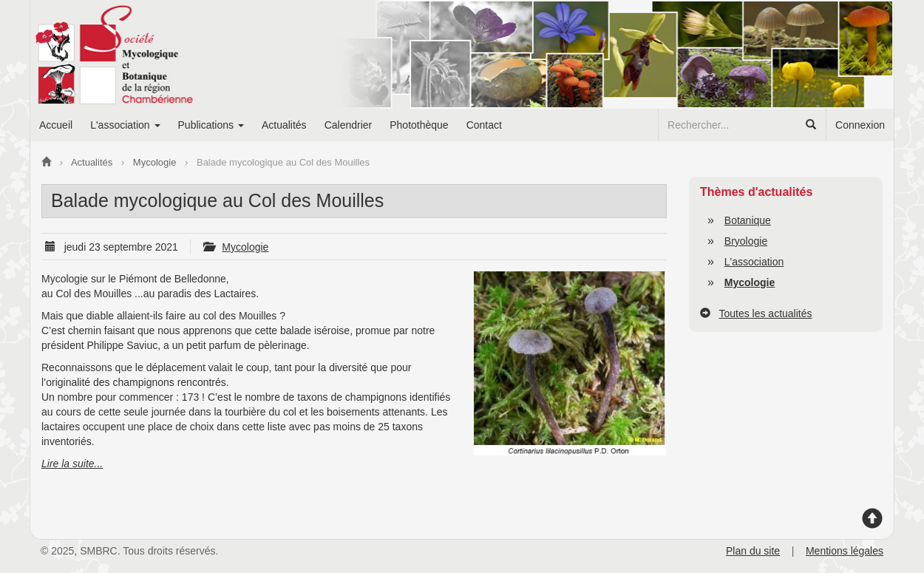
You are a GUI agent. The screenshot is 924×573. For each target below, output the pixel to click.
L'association (754, 262)
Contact (484, 125)
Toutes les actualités (765, 313)
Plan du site (753, 551)
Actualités (284, 125)
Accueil (56, 125)
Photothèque (419, 125)
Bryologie (746, 241)
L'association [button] (125, 125)
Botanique (748, 220)
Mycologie (245, 247)
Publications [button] (211, 125)
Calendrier (349, 125)
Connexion (860, 125)
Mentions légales (845, 551)
